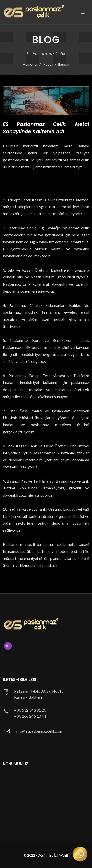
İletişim (64, 64)
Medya (48, 64)
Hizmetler (30, 64)
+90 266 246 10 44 (30, 716)
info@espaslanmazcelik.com (39, 731)
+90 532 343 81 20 (30, 710)
